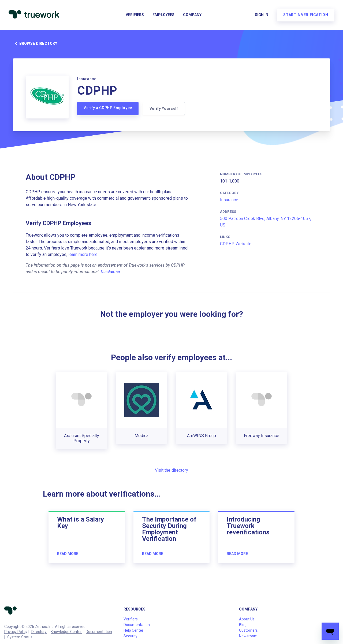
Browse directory (35, 43)
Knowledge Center (66, 632)
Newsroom (248, 636)
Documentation (99, 632)
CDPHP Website (236, 244)
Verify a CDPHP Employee (108, 108)
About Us (247, 619)
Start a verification (306, 15)
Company (192, 15)
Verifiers (135, 15)
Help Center (133, 630)
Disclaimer (111, 272)
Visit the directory (171, 470)
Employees (163, 15)
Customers (248, 630)
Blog (243, 625)
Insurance (229, 200)
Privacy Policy (16, 632)
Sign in (262, 15)
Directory (39, 632)
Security (131, 636)
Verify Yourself (164, 109)
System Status (20, 637)
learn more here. (83, 254)
